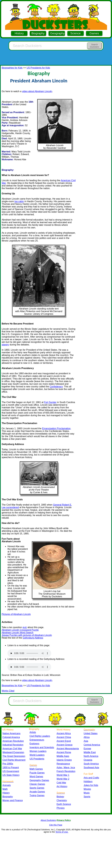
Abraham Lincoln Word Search (17, 633)
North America (91, 756)
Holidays (88, 781)
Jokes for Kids (91, 785)
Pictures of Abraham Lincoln (16, 614)
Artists (33, 732)
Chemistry (62, 800)
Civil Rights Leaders (40, 736)
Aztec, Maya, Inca (66, 767)
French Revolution (66, 771)
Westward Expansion (13, 752)
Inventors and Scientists (42, 747)
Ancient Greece (65, 745)
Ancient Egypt (64, 741)
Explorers (34, 744)
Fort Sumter (50, 402)
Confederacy (56, 387)
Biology (60, 797)
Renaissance (63, 764)
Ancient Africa (64, 733)
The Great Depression (14, 756)
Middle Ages (63, 756)
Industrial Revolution (13, 745)
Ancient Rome (64, 752)
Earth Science (64, 804)
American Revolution (13, 741)
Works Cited (8, 691)
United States (91, 733)
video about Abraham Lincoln (37, 91)
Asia (86, 741)
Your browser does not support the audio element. (29, 653)
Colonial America (11, 737)
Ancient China (64, 737)
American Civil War (12, 749)
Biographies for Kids (12, 68)
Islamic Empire (64, 760)
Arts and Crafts (91, 778)
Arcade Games (37, 792)
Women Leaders (38, 751)
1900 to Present (11, 767)
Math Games (36, 769)
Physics (61, 808)
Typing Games (37, 795)
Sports (87, 797)
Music (87, 793)
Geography (57, 33)
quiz (25, 627)
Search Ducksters (94, 46)
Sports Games (37, 788)
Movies (87, 789)
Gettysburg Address (33, 638)
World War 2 (63, 779)
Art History (62, 786)
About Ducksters (48, 820)
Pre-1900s (8, 764)
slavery (5, 345)
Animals (7, 785)
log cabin (19, 201)
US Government (11, 771)
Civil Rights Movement (14, 760)
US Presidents (37, 759)
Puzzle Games (37, 773)
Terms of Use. (62, 832)
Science (75, 33)
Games (94, 33)
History (19, 33)
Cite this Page (56, 825)
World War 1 (63, 775)
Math (5, 789)
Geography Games (39, 780)
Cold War (61, 783)
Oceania (88, 760)
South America (91, 764)
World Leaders (37, 755)
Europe (87, 749)
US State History (11, 775)
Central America (92, 745)
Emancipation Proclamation (56, 428)
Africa (87, 737)
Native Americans (11, 733)
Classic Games (37, 784)
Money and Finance (13, 800)
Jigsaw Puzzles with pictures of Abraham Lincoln (27, 635)
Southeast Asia (91, 767)
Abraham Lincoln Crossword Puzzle (20, 630)
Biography (38, 33)
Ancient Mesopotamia (68, 749)
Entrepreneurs (37, 740)
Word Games (36, 777)
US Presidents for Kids (38, 68)
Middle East (90, 752)
